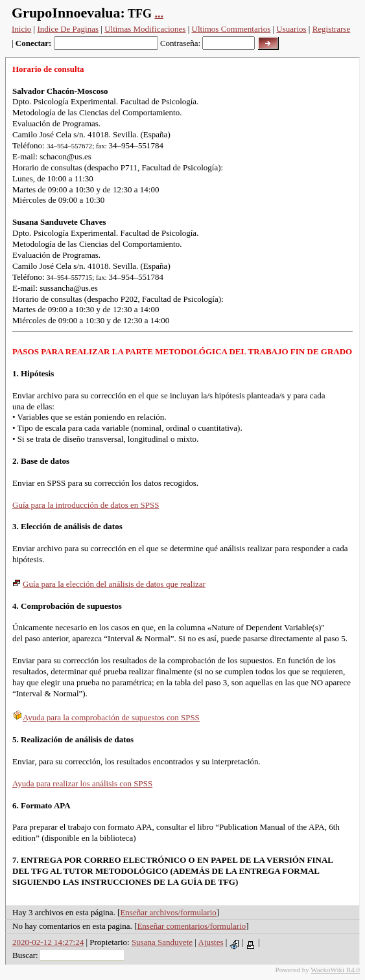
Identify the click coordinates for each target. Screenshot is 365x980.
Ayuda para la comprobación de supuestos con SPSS (106, 717)
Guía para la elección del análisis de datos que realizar (109, 584)
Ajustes (211, 942)
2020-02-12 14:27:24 (48, 942)
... (159, 14)
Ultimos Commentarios (231, 29)
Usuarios (291, 29)
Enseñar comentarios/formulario (191, 926)
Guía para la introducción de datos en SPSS (86, 505)
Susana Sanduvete (162, 942)
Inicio (21, 29)
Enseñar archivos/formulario (168, 912)
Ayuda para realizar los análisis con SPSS (82, 783)
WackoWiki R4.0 (335, 970)
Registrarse (331, 29)
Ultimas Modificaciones (145, 29)
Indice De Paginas (68, 29)
